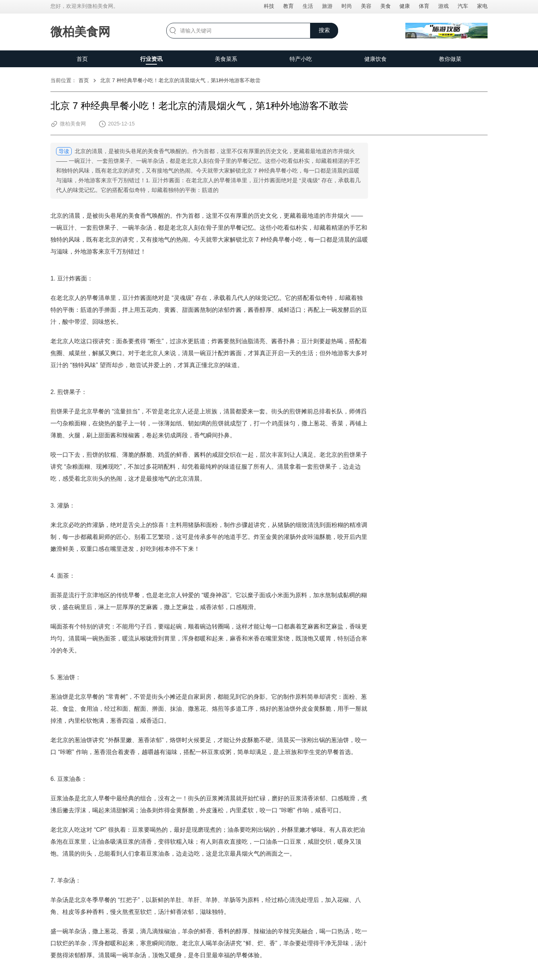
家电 (482, 6)
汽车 (463, 6)
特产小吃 (301, 59)
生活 (308, 6)
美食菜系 (226, 59)
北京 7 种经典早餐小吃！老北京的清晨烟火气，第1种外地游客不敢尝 (180, 80)
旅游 (327, 6)
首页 (82, 59)
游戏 (443, 6)
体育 (424, 6)
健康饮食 (375, 59)
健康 (405, 6)
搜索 (324, 30)
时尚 (347, 6)
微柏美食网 (80, 32)
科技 (269, 6)
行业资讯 (151, 59)
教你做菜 (450, 59)
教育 (288, 6)
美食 (386, 6)
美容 (366, 6)
